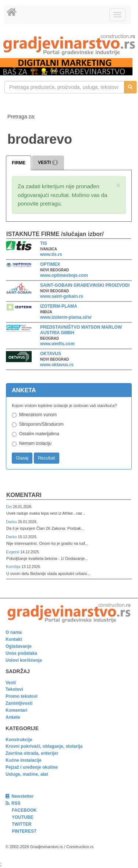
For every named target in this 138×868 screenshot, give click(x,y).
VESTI (48, 162)
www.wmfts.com (57, 344)
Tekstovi (14, 689)
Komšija (14, 567)
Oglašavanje (19, 646)
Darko (12, 522)
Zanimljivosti (19, 703)
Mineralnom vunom (38, 415)
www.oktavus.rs (57, 365)
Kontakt (14, 639)
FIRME (19, 163)
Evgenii (13, 552)
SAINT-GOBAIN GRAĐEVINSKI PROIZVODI (85, 285)
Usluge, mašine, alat (27, 774)
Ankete (13, 717)
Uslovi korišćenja (24, 660)
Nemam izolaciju (35, 443)
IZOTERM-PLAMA (59, 306)
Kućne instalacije (24, 760)
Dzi (9, 507)
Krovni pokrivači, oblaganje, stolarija (44, 746)
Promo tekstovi (22, 696)
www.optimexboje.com (64, 275)
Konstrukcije (19, 740)
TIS (44, 243)
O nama (14, 632)
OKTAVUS (51, 354)
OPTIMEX (50, 264)
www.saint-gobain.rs (62, 296)
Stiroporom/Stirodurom (41, 424)
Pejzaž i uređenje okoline (32, 767)
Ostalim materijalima (39, 434)
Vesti (11, 683)
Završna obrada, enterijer (32, 753)
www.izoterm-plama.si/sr (66, 317)
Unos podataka (21, 653)
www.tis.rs (51, 254)
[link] (69, 45)
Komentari (24, 495)
